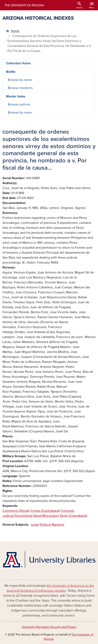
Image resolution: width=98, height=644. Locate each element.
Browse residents (20, 88)
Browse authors (19, 104)
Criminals (68, 511)
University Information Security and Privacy (49, 627)
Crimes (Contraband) (45, 511)
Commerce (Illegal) (16, 511)
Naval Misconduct (46, 516)
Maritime (58, 525)
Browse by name (20, 80)
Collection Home (18, 63)
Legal (35, 525)
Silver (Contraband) (73, 516)
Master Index (16, 96)
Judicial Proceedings (17, 516)
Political (45, 525)
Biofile (11, 72)
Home (15, 31)
